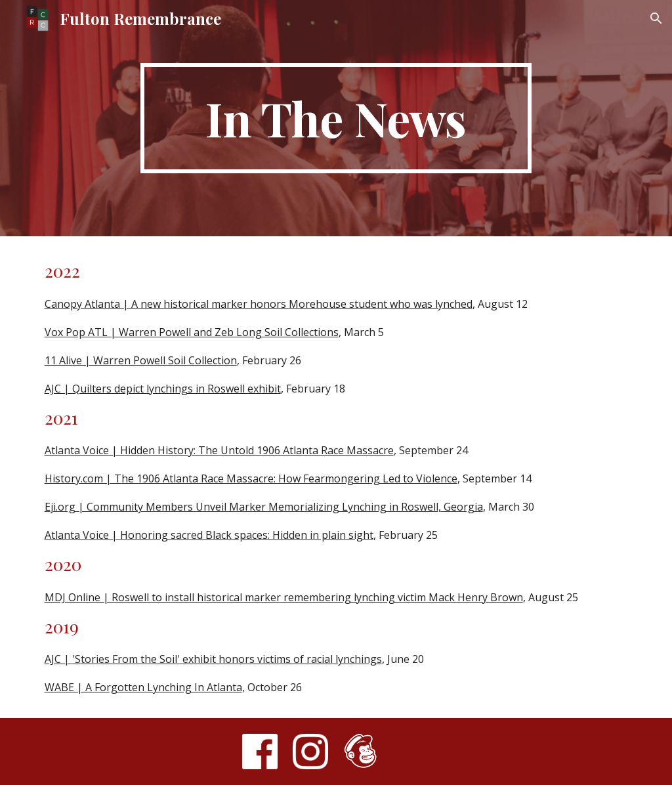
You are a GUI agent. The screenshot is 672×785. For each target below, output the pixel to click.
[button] (656, 18)
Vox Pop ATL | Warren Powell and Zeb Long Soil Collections (192, 332)
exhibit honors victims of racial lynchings (281, 659)
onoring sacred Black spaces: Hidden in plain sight (251, 535)
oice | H (109, 535)
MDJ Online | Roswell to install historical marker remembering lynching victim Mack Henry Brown (284, 597)
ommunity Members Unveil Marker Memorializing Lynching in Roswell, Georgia (288, 507)
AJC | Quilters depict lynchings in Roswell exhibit (163, 389)
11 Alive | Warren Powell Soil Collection (141, 360)
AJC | (58, 659)
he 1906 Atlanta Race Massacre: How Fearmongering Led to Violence (289, 478)
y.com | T (98, 478)
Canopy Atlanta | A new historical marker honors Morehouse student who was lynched (259, 304)
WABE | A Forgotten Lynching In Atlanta (143, 687)
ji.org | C (72, 507)
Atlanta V (67, 535)
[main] (336, 118)
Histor (60, 478)
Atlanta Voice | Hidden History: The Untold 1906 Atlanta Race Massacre (219, 450)
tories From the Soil (129, 659)
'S (76, 659)
